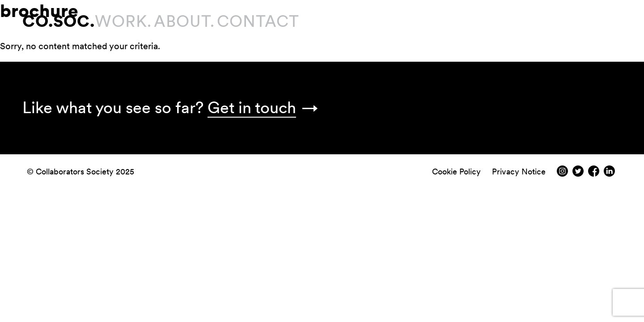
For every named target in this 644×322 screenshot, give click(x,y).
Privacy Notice (519, 172)
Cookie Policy (456, 172)
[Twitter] (578, 174)
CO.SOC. (59, 21)
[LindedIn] (609, 174)
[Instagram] (562, 174)
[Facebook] (594, 174)
